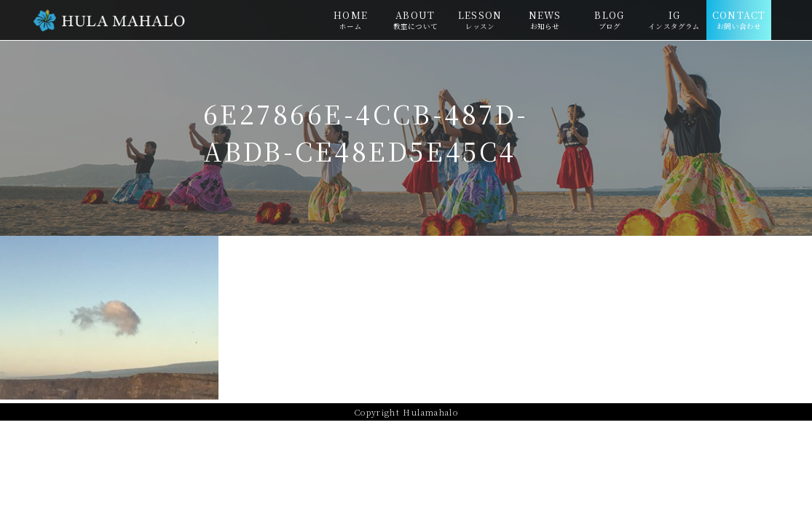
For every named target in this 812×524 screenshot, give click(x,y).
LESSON (480, 20)
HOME (351, 20)
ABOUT (415, 20)
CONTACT (739, 20)
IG (674, 20)
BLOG (610, 20)
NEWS (545, 20)
